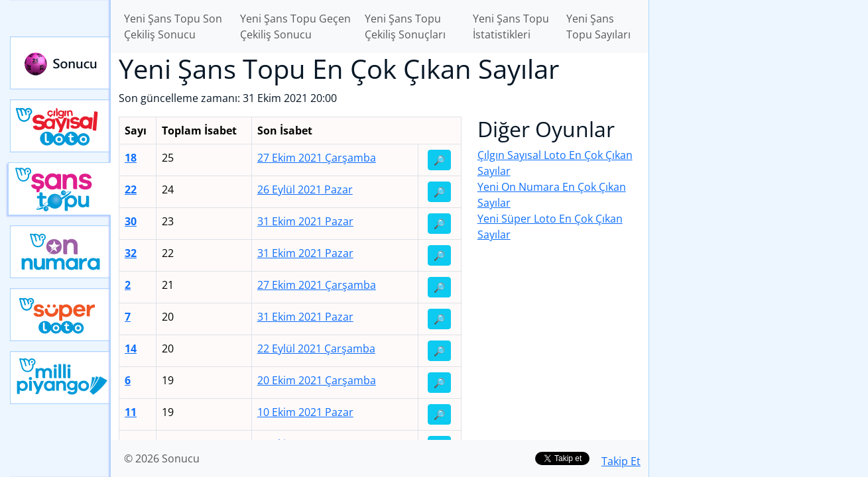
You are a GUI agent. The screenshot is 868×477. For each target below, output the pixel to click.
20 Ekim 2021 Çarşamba (317, 380)
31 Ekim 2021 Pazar (305, 221)
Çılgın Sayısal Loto (60, 126)
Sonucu (60, 63)
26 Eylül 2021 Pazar (305, 189)
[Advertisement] (759, 209)
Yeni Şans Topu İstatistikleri (511, 26)
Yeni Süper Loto (60, 315)
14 (131, 348)
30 (131, 221)
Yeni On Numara (60, 252)
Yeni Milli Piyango (60, 378)
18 (131, 158)
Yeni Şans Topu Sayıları (598, 26)
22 (131, 189)
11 (131, 412)
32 (131, 253)
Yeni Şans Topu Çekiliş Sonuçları (405, 26)
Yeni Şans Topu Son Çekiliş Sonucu (173, 26)
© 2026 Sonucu (162, 458)
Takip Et (621, 461)
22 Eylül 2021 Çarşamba (316, 348)
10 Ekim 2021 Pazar (305, 412)
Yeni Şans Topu (59, 189)
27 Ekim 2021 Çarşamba (317, 158)
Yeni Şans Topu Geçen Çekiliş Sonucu (295, 26)
